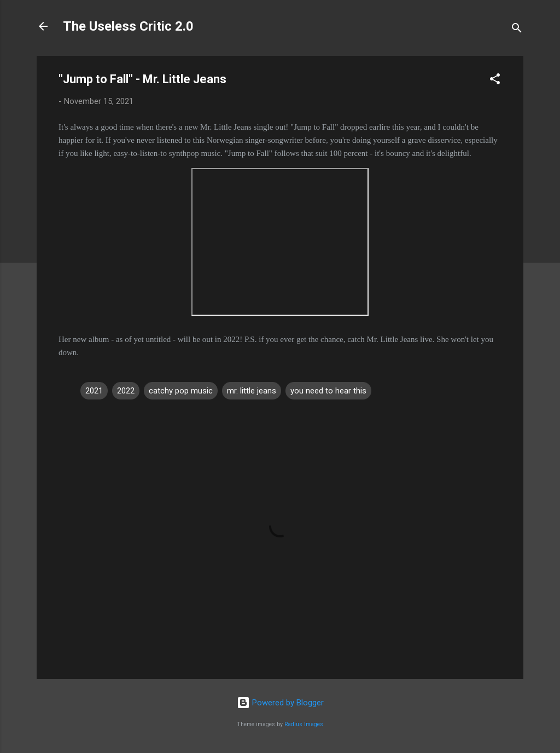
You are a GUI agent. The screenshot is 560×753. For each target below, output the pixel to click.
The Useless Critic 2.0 (128, 26)
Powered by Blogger (280, 703)
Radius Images (304, 724)
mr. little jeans (252, 391)
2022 (126, 391)
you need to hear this (328, 391)
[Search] (517, 30)
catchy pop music (181, 391)
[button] (495, 81)
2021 (94, 391)
